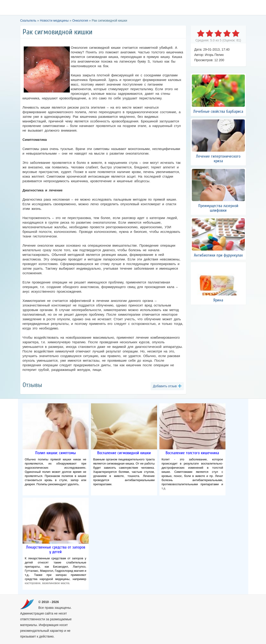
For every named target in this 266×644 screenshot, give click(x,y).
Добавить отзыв (165, 386)
